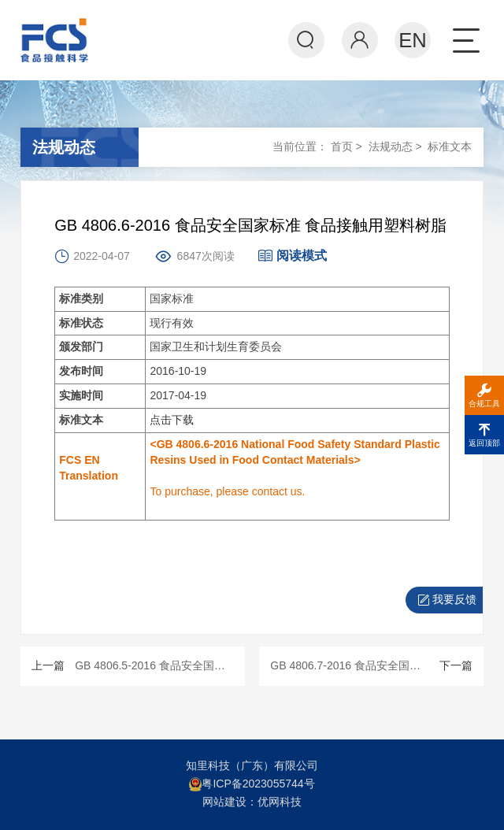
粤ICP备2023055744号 (258, 784)
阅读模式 (292, 256)
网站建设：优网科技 (252, 802)
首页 (342, 146)
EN (413, 40)
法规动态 (391, 146)
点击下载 (172, 420)
